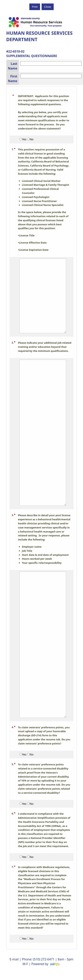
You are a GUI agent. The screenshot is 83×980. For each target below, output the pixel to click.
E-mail (14, 959)
